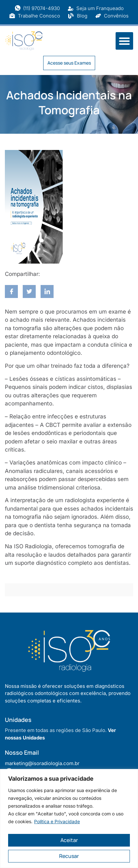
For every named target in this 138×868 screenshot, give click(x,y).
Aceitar (69, 840)
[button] (124, 41)
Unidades (18, 720)
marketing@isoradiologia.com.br (42, 763)
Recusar (69, 856)
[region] (69, 818)
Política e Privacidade (57, 821)
